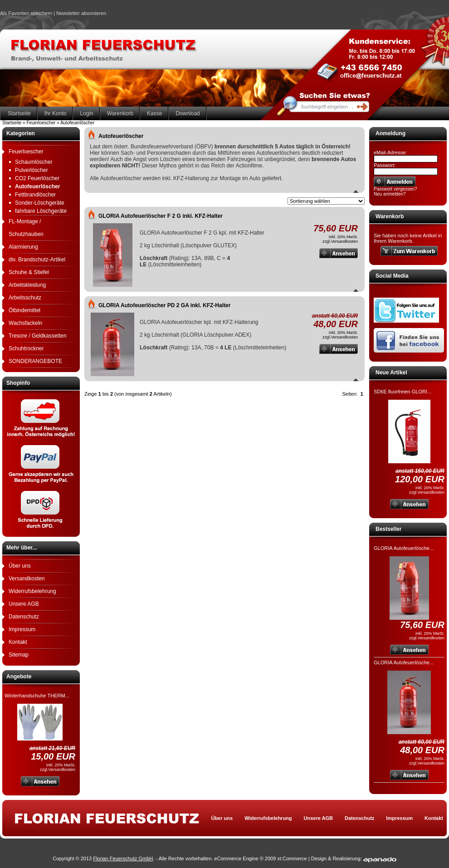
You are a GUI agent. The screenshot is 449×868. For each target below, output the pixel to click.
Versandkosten (27, 579)
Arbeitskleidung (27, 285)
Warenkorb (120, 113)
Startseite (19, 113)
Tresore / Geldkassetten (38, 336)
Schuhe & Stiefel (29, 272)
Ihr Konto (56, 113)
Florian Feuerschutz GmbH (123, 858)
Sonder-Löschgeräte (40, 203)
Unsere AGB (24, 604)
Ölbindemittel (24, 310)
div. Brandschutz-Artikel (37, 260)
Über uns (20, 566)
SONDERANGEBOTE (35, 361)
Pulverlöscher (32, 170)
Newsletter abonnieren (81, 13)
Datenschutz (24, 617)
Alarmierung (23, 247)
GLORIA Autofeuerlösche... (404, 548)
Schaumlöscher (34, 162)
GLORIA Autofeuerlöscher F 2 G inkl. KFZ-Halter (161, 216)
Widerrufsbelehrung (32, 591)
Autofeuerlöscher (37, 186)
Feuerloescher (26, 152)
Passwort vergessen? (395, 189)
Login (86, 113)
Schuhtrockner (26, 348)
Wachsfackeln (25, 323)
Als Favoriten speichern (26, 15)
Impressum (22, 629)
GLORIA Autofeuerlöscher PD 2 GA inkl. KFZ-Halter (164, 305)
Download (188, 113)
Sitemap (19, 655)
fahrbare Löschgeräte (41, 211)
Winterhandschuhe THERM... (37, 696)
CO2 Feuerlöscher (37, 178)
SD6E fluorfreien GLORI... (403, 392)
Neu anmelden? (390, 194)
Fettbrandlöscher (35, 195)
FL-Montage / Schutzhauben (26, 228)
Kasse (154, 113)
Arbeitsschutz (25, 298)
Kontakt (18, 642)
